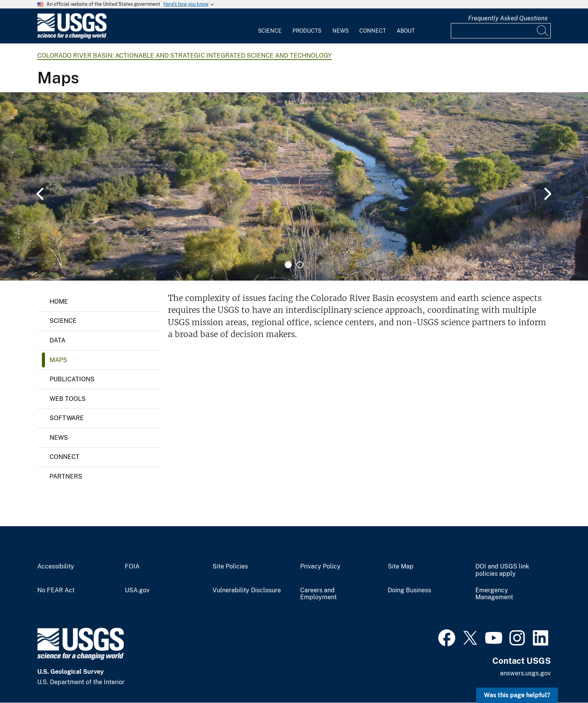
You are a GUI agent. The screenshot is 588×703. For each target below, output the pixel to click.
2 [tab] (300, 265)
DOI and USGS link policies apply (502, 570)
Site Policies (230, 567)
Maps (58, 360)
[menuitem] (270, 26)
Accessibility (56, 567)
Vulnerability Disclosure (247, 590)
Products (307, 31)
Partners (66, 476)
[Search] (543, 31)
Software (67, 418)
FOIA (132, 567)
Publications (72, 379)
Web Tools (68, 399)
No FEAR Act (56, 590)
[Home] (72, 37)
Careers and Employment (318, 594)
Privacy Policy (320, 567)
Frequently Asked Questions (508, 18)
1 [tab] (288, 265)
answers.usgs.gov (525, 673)
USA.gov (137, 590)
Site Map (401, 567)
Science (270, 31)
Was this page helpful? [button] (517, 695)
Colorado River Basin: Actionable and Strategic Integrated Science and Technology (184, 56)
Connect (373, 31)
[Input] (501, 31)
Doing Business (409, 590)
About (406, 31)
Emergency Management (494, 594)
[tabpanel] (294, 186)
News (341, 31)
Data (57, 340)
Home (59, 302)
